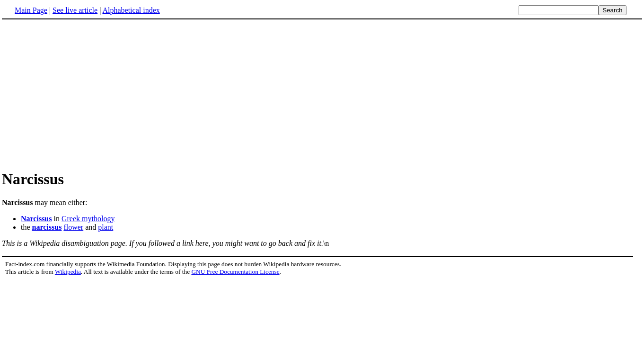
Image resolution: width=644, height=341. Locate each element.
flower (73, 227)
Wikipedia (68, 272)
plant (106, 227)
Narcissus (36, 219)
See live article (75, 10)
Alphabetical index (131, 10)
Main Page (31, 10)
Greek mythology (88, 219)
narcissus (47, 227)
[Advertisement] (322, 94)
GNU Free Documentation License (235, 272)
